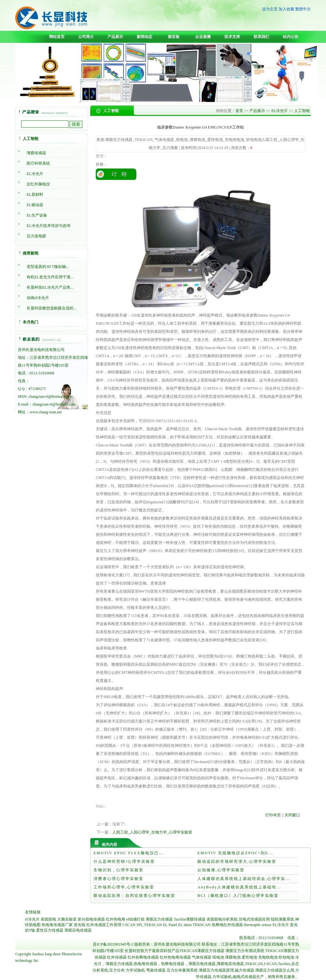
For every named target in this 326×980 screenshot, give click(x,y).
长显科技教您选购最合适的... (51, 308)
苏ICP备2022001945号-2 (113, 944)
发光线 (80, 925)
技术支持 (232, 37)
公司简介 (86, 37)
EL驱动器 (35, 205)
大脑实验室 (67, 919)
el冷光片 (32, 919)
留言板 (174, 37)
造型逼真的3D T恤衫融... (48, 267)
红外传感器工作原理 (104, 925)
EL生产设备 (37, 215)
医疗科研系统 (38, 163)
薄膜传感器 (36, 153)
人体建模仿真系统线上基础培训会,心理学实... (244, 879)
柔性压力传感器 (50, 930)
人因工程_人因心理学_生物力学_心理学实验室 (152, 832)
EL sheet (185, 925)
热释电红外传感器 (227, 925)
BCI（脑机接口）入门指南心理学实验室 (238, 896)
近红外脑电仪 (38, 184)
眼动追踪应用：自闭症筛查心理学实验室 (134, 896)
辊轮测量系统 (282, 919)
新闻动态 (144, 37)
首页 (239, 111)
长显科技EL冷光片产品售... (50, 287)
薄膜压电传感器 (78, 930)
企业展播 (203, 37)
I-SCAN (129, 925)
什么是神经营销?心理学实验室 (124, 861)
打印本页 (273, 815)
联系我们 (261, 37)
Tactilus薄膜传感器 (190, 919)
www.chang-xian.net (46, 412)
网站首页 (57, 37)
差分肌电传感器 (91, 919)
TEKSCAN (201, 925)
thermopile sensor (258, 925)
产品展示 (115, 37)
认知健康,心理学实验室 (221, 870)
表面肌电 (48, 919)
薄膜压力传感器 (159, 919)
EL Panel (170, 925)
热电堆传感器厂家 (57, 925)
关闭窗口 (292, 815)
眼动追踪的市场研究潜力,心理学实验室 (237, 861)
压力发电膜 (36, 236)
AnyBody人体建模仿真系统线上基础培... (239, 887)
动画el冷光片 (38, 298)
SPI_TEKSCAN (149, 925)
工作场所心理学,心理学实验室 (124, 887)
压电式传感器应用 (254, 919)
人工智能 (302, 111)
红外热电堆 (116, 919)
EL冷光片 (35, 174)
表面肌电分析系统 (222, 919)
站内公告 (291, 37)
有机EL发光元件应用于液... (50, 277)
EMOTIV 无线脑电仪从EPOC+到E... (235, 853)
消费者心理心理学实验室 (119, 879)
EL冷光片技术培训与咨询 (49, 226)
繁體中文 (303, 9)
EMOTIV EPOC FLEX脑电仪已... (129, 853)
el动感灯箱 (136, 919)
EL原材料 (35, 195)
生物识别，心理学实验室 (119, 870)
